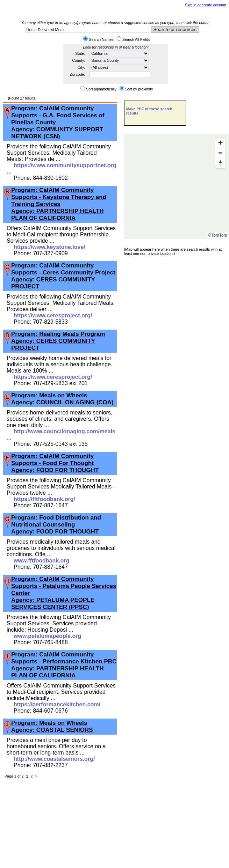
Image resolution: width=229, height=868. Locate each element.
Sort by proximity (139, 89)
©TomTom (217, 235)
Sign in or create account (206, 5)
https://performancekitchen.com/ (57, 704)
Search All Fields (136, 39)
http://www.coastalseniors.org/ (54, 759)
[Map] (177, 186)
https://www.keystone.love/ (49, 247)
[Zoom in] (220, 143)
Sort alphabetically (101, 89)
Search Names (101, 39)
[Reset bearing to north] (220, 163)
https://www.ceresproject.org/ (53, 315)
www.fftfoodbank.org (41, 561)
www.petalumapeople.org (47, 636)
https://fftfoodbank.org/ (44, 499)
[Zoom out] (220, 153)
